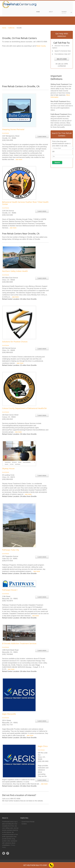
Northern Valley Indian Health (15, 271)
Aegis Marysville (9, 714)
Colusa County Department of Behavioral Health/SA (24, 408)
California (11, 28)
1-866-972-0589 (41, 42)
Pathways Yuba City (11, 550)
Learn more (42, 136)
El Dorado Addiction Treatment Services (19, 643)
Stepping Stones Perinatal (13, 129)
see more (19, 159)
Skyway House (8, 468)
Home (4, 28)
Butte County (41, 46)
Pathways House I (10, 590)
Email (4, 133)
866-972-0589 (62, 59)
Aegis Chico (43, 746)
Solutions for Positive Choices (15, 342)
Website (7, 133)
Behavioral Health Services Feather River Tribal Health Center (25, 203)
